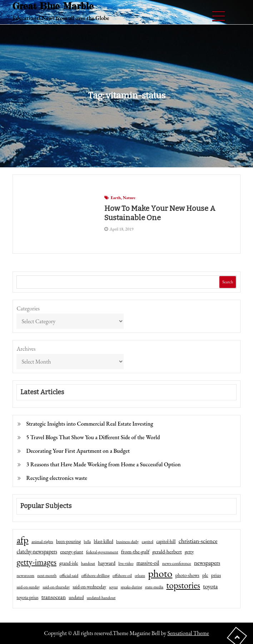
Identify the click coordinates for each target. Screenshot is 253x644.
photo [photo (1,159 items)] (160, 573)
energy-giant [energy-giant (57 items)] (71, 552)
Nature (129, 198)
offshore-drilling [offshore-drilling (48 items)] (95, 575)
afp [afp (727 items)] (22, 540)
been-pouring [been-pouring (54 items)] (68, 541)
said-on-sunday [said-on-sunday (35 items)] (28, 587)
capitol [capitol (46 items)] (148, 541)
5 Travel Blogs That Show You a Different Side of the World (93, 437)
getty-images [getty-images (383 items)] (36, 562)
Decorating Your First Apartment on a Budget (78, 451)
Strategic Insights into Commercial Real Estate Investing (90, 424)
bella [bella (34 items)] (88, 542)
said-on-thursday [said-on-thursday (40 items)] (56, 587)
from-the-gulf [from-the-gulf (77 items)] (135, 552)
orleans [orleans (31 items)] (140, 575)
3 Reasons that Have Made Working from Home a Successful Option (103, 464)
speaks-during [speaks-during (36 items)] (132, 587)
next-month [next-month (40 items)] (47, 575)
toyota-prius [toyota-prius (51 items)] (27, 597)
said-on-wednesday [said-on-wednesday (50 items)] (89, 587)
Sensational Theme (188, 633)
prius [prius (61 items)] (216, 575)
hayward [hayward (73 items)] (107, 563)
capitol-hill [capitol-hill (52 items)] (166, 541)
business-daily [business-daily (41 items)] (127, 542)
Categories (28, 308)
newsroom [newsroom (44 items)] (25, 575)
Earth (116, 198)
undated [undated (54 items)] (76, 597)
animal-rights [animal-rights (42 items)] (42, 542)
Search (228, 282)
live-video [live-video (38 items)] (126, 563)
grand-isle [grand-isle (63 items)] (69, 563)
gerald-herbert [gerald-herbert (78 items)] (167, 552)
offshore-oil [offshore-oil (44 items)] (122, 575)
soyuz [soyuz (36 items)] (113, 587)
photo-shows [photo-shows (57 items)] (187, 575)
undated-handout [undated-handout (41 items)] (101, 598)
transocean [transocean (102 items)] (54, 597)
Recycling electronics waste (57, 478)
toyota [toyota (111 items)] (210, 586)
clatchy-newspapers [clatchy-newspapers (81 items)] (37, 551)
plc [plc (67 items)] (205, 575)
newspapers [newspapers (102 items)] (207, 563)
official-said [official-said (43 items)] (69, 575)
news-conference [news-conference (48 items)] (177, 563)
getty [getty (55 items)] (189, 552)
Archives (26, 349)
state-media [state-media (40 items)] (154, 587)
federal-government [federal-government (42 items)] (102, 552)
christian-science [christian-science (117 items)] (198, 541)
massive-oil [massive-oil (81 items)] (148, 563)
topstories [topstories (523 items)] (183, 585)
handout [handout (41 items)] (88, 563)
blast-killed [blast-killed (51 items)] (103, 541)
